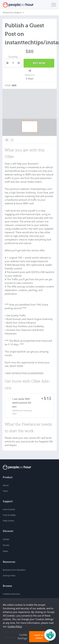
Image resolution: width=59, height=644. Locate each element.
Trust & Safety (9, 515)
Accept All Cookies (39, 637)
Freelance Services (11, 594)
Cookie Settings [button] (22, 637)
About (6, 485)
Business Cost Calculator (14, 570)
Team (5, 491)
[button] (53, 5)
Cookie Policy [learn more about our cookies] (15, 626)
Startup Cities (9, 575)
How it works (9, 509)
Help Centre (8, 521)
